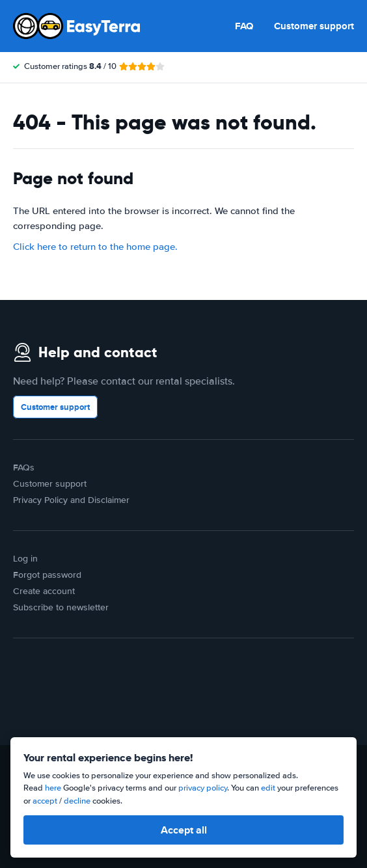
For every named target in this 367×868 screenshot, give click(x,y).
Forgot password (47, 575)
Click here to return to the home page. (95, 247)
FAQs (24, 468)
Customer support (314, 26)
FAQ (244, 26)
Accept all (184, 830)
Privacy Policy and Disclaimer (71, 500)
